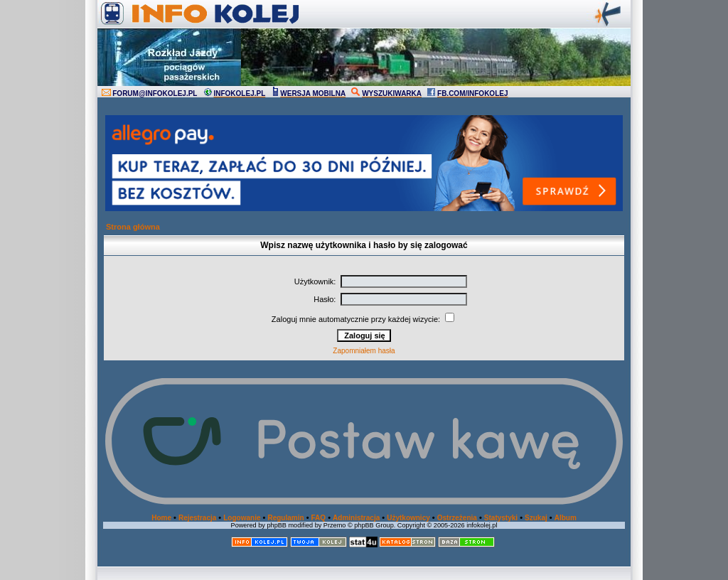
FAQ (319, 518)
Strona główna (133, 227)
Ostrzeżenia (457, 518)
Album (566, 518)
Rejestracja (197, 518)
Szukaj (536, 518)
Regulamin (285, 518)
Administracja (356, 518)
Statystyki (501, 518)
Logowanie (242, 518)
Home (161, 518)
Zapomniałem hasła (364, 351)
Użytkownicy (408, 518)
